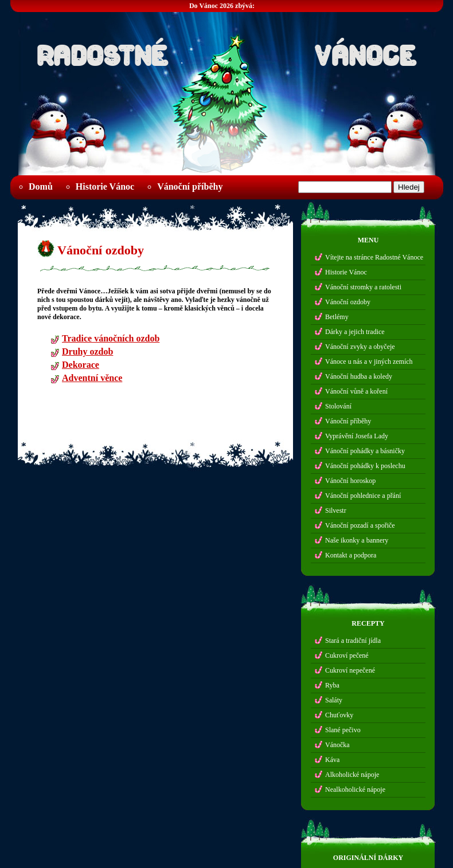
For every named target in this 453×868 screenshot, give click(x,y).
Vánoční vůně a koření (356, 391)
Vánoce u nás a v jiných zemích (369, 362)
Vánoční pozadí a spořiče (360, 525)
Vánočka (337, 745)
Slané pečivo (343, 730)
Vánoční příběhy (190, 186)
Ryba (332, 685)
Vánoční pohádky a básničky (365, 451)
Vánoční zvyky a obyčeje (360, 347)
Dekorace (81, 366)
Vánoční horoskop (350, 481)
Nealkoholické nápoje (355, 790)
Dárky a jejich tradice (355, 332)
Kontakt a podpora (351, 555)
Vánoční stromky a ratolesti (363, 287)
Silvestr (336, 510)
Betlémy (337, 317)
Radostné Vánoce (226, 52)
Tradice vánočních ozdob (111, 340)
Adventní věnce (92, 380)
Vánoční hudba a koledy (359, 376)
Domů (41, 186)
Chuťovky (339, 715)
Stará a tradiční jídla (353, 641)
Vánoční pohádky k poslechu (365, 466)
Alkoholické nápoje (352, 775)
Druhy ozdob (87, 353)
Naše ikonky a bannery (357, 540)
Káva (332, 760)
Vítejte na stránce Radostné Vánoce (374, 257)
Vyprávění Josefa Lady (357, 436)
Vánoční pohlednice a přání (363, 496)
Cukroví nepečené (350, 670)
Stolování (338, 406)
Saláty (334, 700)
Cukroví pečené (347, 655)
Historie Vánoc (105, 186)
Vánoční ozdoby (101, 250)
